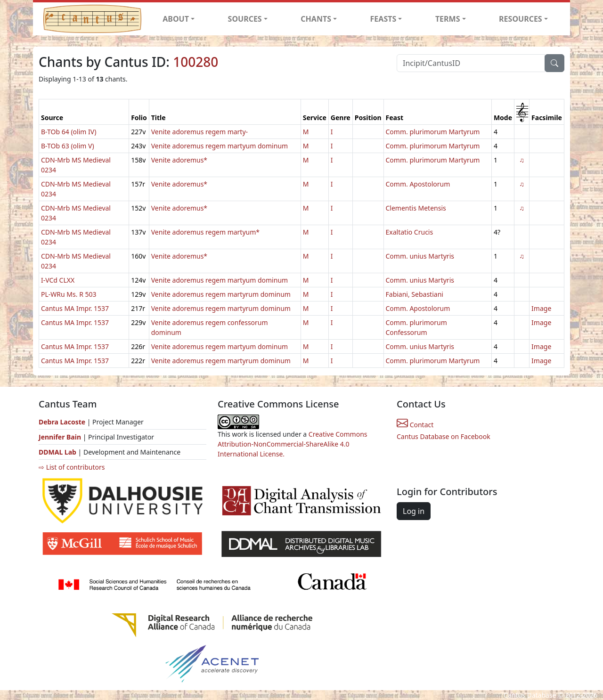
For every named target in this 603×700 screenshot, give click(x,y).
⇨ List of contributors (72, 467)
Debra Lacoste (62, 422)
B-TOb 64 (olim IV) (69, 132)
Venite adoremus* (179, 160)
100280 (196, 62)
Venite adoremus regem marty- (200, 132)
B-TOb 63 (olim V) (68, 146)
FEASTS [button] (383, 19)
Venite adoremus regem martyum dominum (220, 146)
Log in (414, 511)
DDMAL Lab (57, 452)
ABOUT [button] (176, 19)
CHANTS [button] (316, 19)
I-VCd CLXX (58, 280)
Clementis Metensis (416, 208)
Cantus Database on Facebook (444, 436)
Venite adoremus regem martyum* (205, 232)
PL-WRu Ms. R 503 (69, 294)
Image (541, 308)
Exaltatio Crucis (410, 232)
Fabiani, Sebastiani (415, 294)
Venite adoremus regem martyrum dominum (221, 294)
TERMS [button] (448, 19)
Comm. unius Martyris (420, 256)
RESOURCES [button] (521, 19)
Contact (415, 425)
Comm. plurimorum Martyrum (433, 132)
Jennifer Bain (61, 437)
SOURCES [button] (245, 19)
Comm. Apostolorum (418, 184)
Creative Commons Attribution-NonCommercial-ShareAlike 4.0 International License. (293, 444)
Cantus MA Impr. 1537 (75, 308)
